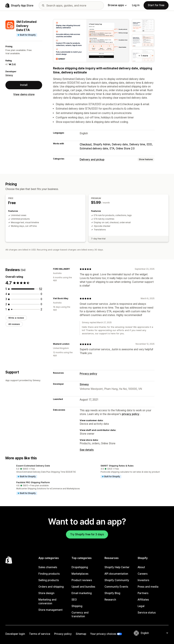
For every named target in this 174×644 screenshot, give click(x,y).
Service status (147, 613)
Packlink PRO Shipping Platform (33, 482)
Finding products (49, 574)
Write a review (16, 318)
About (141, 567)
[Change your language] (154, 633)
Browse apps (117, 5)
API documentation (116, 574)
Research (110, 600)
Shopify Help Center (117, 567)
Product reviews (82, 580)
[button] (45, 472)
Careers (143, 574)
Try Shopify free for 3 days (87, 534)
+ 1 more (143, 56)
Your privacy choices (103, 634)
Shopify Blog (112, 593)
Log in (136, 5)
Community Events (116, 587)
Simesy (9, 75)
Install (24, 85)
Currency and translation (80, 614)
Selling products (49, 580)
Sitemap (81, 634)
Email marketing (82, 593)
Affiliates (143, 600)
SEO (74, 600)
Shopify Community (117, 580)
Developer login (15, 634)
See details (87, 450)
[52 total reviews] (41, 289)
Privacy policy (88, 374)
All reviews (14, 324)
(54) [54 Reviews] (14, 64)
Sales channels (48, 567)
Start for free (156, 5)
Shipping (77, 606)
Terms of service (40, 634)
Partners (143, 593)
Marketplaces (80, 574)
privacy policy (131, 414)
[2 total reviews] (41, 309)
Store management (50, 610)
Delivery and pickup (92, 160)
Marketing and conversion (47, 601)
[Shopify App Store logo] (19, 5)
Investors (143, 580)
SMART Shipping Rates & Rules (117, 466)
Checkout (86, 144)
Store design (46, 593)
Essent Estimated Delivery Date (33, 466)
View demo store (24, 94)
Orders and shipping (51, 587)
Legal (141, 606)
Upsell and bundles (83, 587)
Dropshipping (80, 567)
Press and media (148, 587)
